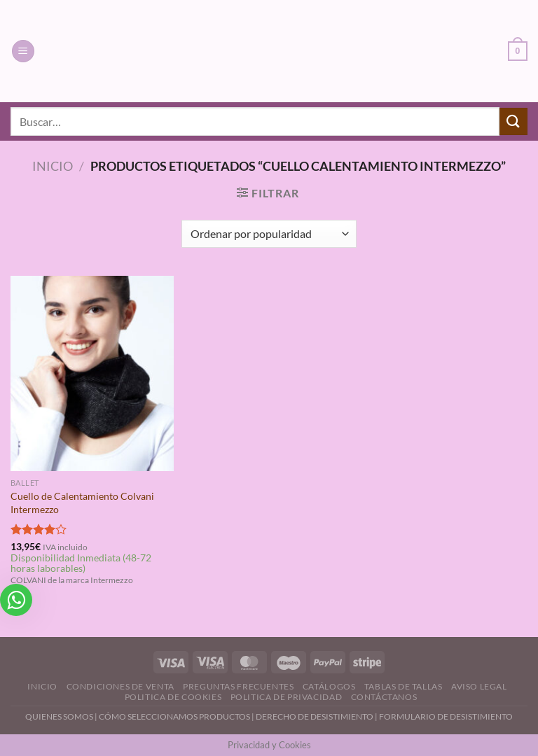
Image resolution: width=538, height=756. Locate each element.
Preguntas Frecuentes (238, 686)
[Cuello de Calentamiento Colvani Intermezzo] (92, 373)
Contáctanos (384, 697)
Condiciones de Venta (120, 686)
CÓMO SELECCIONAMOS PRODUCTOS (174, 716)
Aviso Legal (479, 686)
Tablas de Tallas (403, 686)
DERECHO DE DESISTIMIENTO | (317, 716)
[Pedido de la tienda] (269, 234)
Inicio (53, 166)
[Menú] (23, 51)
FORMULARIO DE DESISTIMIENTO (446, 716)
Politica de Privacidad (286, 697)
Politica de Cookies (173, 697)
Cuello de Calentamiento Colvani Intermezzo (82, 503)
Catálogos (329, 686)
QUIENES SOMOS (59, 716)
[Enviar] (513, 121)
